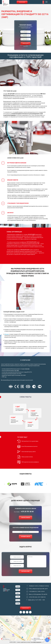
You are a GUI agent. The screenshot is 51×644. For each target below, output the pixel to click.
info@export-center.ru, (34, 586)
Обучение (7, 334)
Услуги (18, 590)
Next (46, 484)
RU (43, 3)
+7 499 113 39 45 (41, 592)
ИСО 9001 (27, 369)
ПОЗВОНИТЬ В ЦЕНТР (25, 608)
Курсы (18, 593)
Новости (18, 600)
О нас (18, 597)
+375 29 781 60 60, (33, 597)
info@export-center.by (44, 586)
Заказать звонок (22, 2)
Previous (5, 484)
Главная (18, 586)
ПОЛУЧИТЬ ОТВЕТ (25, 571)
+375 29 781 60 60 (27, 512)
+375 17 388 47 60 (41, 597)
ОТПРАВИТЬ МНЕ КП (26, 537)
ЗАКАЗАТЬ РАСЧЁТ (25, 43)
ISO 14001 (17, 370)
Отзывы (18, 603)
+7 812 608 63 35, (33, 592)
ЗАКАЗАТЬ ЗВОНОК (26, 518)
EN (43, 1)
